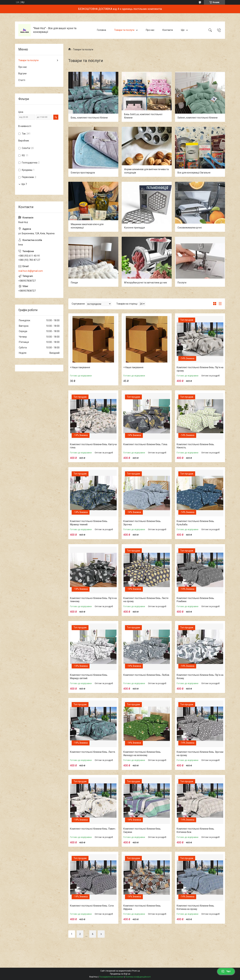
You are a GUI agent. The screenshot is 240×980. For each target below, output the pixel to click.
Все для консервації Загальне (194, 173)
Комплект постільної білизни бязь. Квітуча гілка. (93, 446)
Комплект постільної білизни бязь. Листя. (93, 752)
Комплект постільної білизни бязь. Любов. (146, 675)
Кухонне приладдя (134, 228)
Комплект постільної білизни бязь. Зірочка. (142, 523)
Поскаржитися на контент (111, 977)
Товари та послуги (124, 30)
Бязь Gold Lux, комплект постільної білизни (143, 116)
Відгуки (22, 73)
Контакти (168, 30)
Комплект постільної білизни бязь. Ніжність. (196, 446)
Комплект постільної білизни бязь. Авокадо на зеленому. (142, 754)
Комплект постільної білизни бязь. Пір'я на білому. (200, 677)
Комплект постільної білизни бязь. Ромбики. (196, 600)
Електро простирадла (83, 173)
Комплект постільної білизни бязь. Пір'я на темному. (93, 600)
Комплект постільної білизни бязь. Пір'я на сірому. (200, 369)
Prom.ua (136, 971)
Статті (22, 80)
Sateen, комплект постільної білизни (197, 118)
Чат (226, 971)
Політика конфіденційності (138, 977)
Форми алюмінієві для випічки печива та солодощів (146, 171)
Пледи (74, 283)
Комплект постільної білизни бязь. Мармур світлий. (89, 677)
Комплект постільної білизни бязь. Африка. (142, 907)
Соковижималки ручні (190, 228)
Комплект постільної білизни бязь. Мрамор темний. (89, 523)
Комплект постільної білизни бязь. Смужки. (142, 830)
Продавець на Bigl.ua (120, 974)
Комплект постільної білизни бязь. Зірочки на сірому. (200, 754)
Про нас (150, 30)
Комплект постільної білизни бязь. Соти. (92, 906)
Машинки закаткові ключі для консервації (87, 226)
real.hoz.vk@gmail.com (31, 271)
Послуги (182, 283)
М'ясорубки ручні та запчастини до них (146, 283)
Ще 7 (24, 184)
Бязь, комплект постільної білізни (89, 118)
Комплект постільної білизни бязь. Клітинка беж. (196, 830)
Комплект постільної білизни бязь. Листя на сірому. (146, 600)
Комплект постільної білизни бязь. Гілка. (145, 444)
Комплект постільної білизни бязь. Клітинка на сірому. (196, 907)
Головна (101, 30)
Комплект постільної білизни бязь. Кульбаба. (196, 523)
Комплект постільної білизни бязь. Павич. (93, 829)
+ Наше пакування (80, 367)
